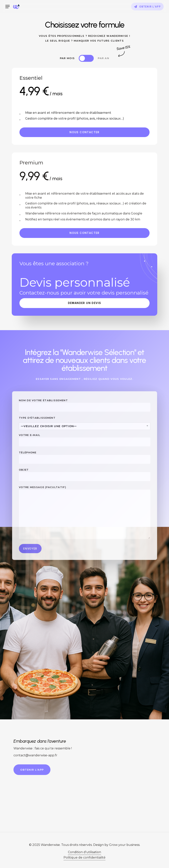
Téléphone (84, 460)
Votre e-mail (84, 445)
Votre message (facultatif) (84, 507)
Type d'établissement (84, 430)
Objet (84, 475)
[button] (8, 7)
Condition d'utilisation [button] (84, 862)
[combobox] (84, 433)
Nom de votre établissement (84, 416)
